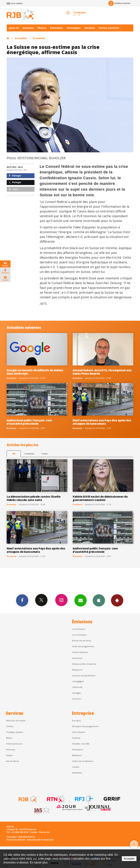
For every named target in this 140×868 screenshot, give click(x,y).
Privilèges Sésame (15, 732)
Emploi (9, 755)
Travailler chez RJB (81, 744)
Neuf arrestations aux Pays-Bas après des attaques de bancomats (102, 422)
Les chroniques (79, 635)
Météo (9, 738)
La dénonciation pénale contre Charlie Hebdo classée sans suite (34, 498)
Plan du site (44, 832)
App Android (117, 600)
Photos (42, 28)
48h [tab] (14, 454)
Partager (15, 176)
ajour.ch (14, 28)
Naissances (77, 670)
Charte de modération (83, 761)
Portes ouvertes (109, 28)
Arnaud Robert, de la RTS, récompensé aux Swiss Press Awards (102, 372)
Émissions (56, 28)
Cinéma (10, 726)
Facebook (22, 600)
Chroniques (74, 28)
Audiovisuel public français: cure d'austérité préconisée (29, 422)
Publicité (76, 738)
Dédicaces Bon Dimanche (84, 664)
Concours (77, 699)
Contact (76, 767)
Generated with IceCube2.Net (40, 840)
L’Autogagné (78, 681)
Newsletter (77, 773)
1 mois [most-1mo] (44, 454)
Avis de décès (12, 761)
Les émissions (79, 629)
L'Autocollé (77, 687)
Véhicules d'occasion (16, 720)
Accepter (129, 859)
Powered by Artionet (16, 840)
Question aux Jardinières (84, 676)
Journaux (28, 28)
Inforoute (11, 749)
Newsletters (81, 600)
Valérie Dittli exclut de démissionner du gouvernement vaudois (100, 498)
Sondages (77, 693)
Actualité (21, 38)
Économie (39, 38)
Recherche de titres (82, 641)
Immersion (77, 658)
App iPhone (99, 600)
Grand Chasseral (80, 652)
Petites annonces (14, 744)
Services (90, 28)
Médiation (77, 755)
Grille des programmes (83, 646)
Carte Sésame (79, 732)
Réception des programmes (85, 726)
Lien (13, 189)
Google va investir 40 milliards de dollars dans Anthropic (35, 372)
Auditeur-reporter (119, 3)
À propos (76, 720)
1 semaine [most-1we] (29, 454)
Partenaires (78, 749)
